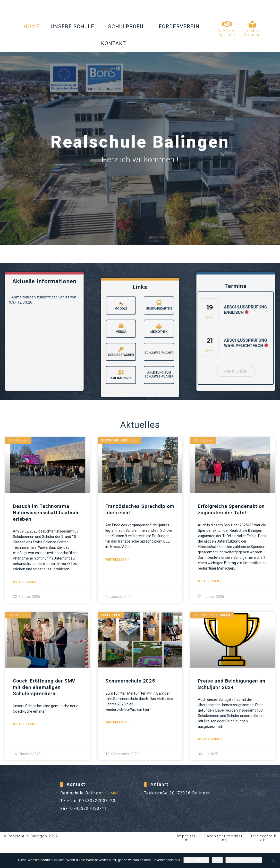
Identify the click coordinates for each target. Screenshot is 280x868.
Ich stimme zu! (196, 860)
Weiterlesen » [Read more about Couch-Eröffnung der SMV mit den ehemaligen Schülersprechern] (25, 730)
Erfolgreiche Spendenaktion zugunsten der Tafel (230, 512)
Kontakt (115, 43)
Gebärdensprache (227, 33)
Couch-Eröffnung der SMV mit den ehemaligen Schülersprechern (45, 693)
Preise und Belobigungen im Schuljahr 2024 (229, 689)
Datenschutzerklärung (223, 843)
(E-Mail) (114, 798)
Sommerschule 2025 (131, 686)
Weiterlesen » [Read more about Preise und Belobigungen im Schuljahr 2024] (210, 745)
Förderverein (180, 26)
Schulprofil (128, 26)
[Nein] (274, 861)
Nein (217, 860)
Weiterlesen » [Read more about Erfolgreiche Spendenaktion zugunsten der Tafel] (210, 587)
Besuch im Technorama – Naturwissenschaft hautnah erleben (47, 512)
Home (31, 26)
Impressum (187, 843)
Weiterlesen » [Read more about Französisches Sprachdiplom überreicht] (117, 560)
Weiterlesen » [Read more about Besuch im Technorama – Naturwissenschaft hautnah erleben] (25, 582)
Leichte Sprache (252, 33)
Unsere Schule (74, 26)
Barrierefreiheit (263, 843)
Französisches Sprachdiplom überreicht (136, 509)
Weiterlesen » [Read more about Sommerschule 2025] (117, 728)
